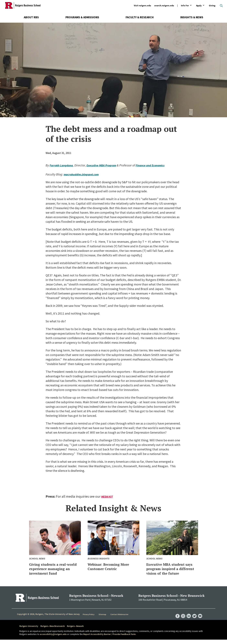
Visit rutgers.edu (142, 6)
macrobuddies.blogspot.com (84, 174)
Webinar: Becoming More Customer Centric (113, 566)
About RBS (31, 17)
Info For (185, 6)
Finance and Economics (158, 165)
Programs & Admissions (82, 17)
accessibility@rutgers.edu (53, 639)
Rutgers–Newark (75, 630)
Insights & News (192, 17)
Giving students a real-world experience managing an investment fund (54, 571)
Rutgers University (29, 630)
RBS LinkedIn (188, 617)
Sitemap (103, 619)
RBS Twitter (194, 617)
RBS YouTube (200, 617)
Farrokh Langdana (63, 165)
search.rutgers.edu (164, 6)
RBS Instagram (181, 617)
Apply (199, 6)
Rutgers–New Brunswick (53, 630)
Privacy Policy (89, 619)
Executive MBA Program (106, 165)
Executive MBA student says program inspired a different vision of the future (170, 571)
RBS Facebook (175, 617)
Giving (212, 6)
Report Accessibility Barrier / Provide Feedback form (109, 639)
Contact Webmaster (120, 619)
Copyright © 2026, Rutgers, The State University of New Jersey (48, 618)
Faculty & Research (140, 17)
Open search (221, 6)
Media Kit (108, 497)
